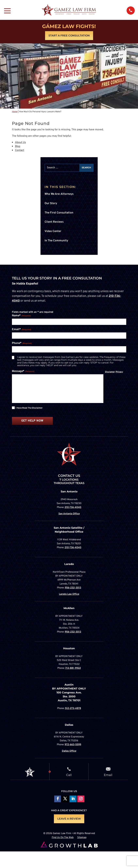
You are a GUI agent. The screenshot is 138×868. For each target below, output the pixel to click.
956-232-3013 (73, 588)
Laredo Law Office (69, 594)
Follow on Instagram (81, 799)
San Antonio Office (69, 514)
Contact (20, 150)
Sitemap (82, 838)
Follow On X (65, 799)
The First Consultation (59, 213)
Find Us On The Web (63, 838)
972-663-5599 (73, 745)
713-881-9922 (73, 668)
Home (15, 112)
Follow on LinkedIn (73, 799)
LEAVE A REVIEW (69, 819)
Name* (21, 316)
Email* (22, 330)
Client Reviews (54, 222)
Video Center (53, 231)
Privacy (119, 372)
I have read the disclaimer (29, 408)
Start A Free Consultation (69, 36)
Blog (18, 146)
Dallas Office (69, 751)
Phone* (22, 343)
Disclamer (110, 372)
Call (69, 775)
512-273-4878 (73, 708)
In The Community (56, 241)
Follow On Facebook (57, 799)
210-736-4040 (73, 507)
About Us (20, 142)
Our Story (51, 203)
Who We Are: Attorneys (59, 194)
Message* (23, 371)
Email (108, 775)
